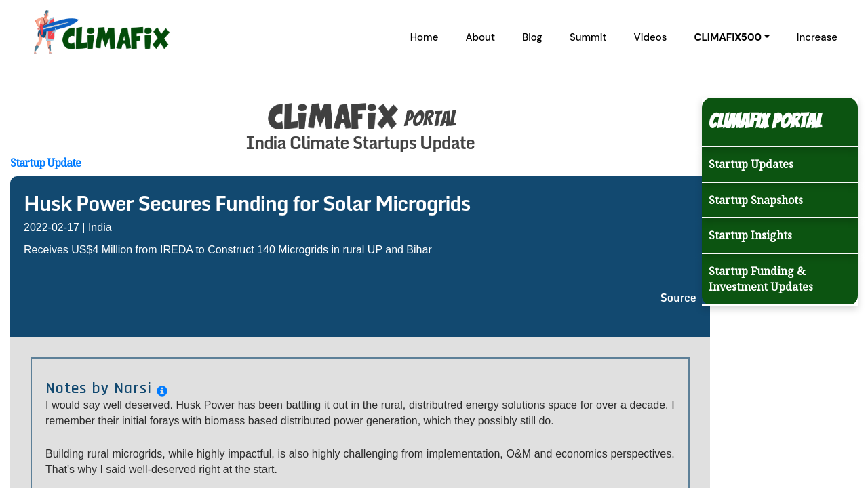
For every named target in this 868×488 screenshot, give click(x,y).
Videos (651, 37)
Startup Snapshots (756, 200)
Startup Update (45, 163)
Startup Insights (750, 235)
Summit (588, 37)
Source (678, 298)
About (480, 37)
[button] (731, 37)
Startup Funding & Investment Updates (761, 279)
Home (425, 37)
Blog (532, 37)
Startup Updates (751, 164)
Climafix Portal (765, 121)
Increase (817, 37)
